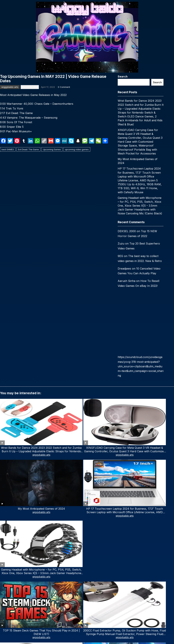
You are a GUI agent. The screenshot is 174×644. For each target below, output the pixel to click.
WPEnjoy (117, 584)
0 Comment (64, 87)
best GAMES (8, 149)
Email (67, 528)
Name (4, 528)
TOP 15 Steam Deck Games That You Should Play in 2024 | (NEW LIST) (17, 458)
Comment (7, 489)
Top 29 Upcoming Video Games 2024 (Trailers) (122, 456)
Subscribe (29, 634)
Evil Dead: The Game (28, 149)
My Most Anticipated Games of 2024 (87, 422)
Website (5, 543)
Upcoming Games (52, 149)
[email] (29, 623)
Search (123, 76)
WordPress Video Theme (96, 584)
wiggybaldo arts (10, 87)
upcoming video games (77, 149)
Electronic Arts (30, 87)
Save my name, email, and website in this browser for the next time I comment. (48, 557)
